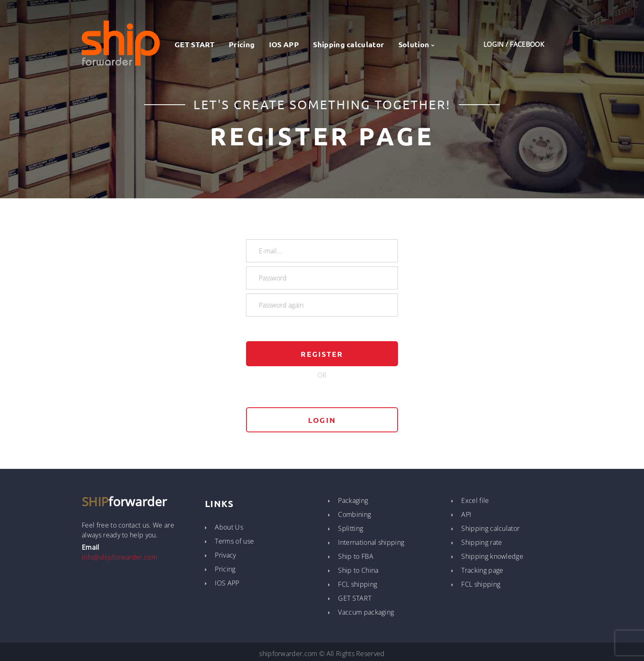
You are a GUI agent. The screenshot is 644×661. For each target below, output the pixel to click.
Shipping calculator (348, 44)
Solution (414, 44)
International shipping (371, 542)
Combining (354, 514)
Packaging (353, 500)
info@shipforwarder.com (120, 557)
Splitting (351, 528)
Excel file (475, 500)
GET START (189, 44)
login (322, 420)
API (466, 514)
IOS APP (284, 44)
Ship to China (358, 570)
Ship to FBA (356, 556)
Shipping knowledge (492, 556)
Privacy (225, 555)
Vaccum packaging (366, 612)
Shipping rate (482, 542)
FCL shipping (358, 584)
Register (322, 354)
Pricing (242, 44)
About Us (229, 527)
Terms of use (234, 541)
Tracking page (482, 570)
